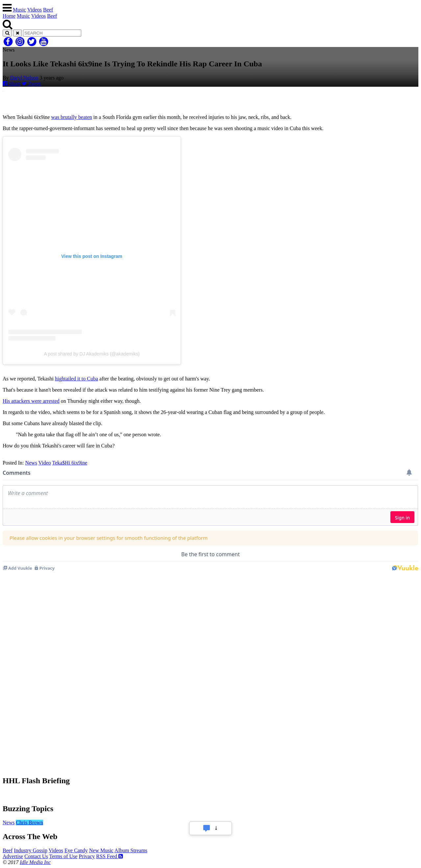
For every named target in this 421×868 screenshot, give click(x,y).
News (31, 463)
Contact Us (36, 856)
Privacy (87, 856)
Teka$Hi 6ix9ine (70, 463)
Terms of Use (63, 856)
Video (45, 463)
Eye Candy (76, 850)
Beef (48, 10)
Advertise (13, 856)
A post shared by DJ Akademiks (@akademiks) (92, 354)
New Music (101, 850)
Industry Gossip (31, 850)
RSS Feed (110, 856)
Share (12, 84)
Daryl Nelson (24, 78)
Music (19, 10)
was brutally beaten (71, 117)
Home (9, 16)
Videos (35, 10)
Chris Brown (29, 822)
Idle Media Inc (35, 862)
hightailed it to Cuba (76, 379)
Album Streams (131, 850)
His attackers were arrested (31, 401)
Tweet (31, 84)
